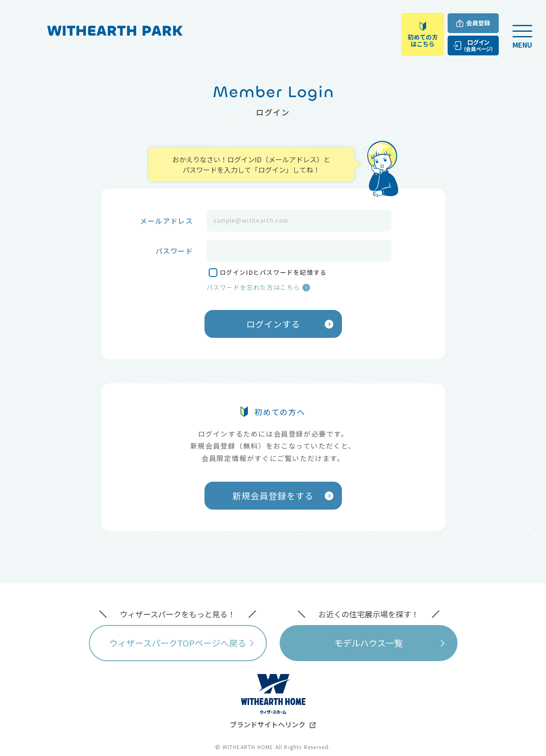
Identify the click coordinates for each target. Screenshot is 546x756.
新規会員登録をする (273, 496)
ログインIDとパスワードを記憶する (273, 272)
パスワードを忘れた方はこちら (253, 287)
